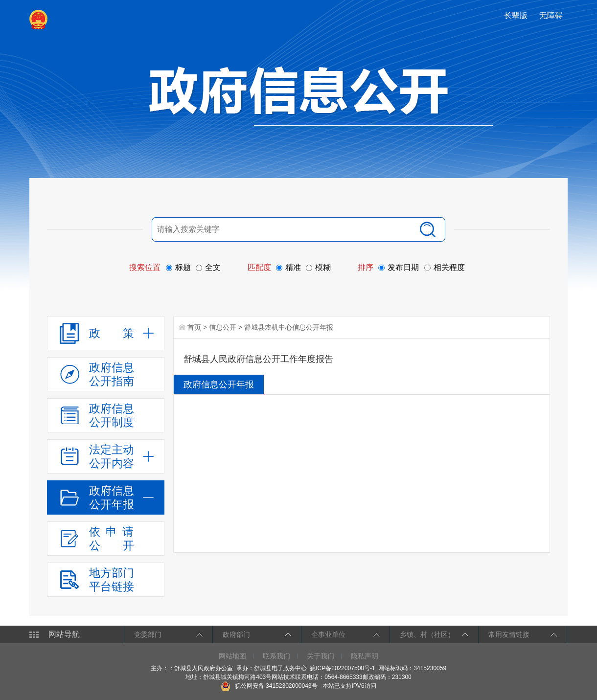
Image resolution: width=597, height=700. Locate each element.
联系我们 (276, 656)
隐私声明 (365, 656)
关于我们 (321, 656)
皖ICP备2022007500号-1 (342, 668)
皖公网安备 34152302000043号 (269, 686)
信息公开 (223, 327)
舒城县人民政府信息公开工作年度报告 (258, 359)
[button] (517, 15)
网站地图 (232, 656)
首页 (194, 327)
